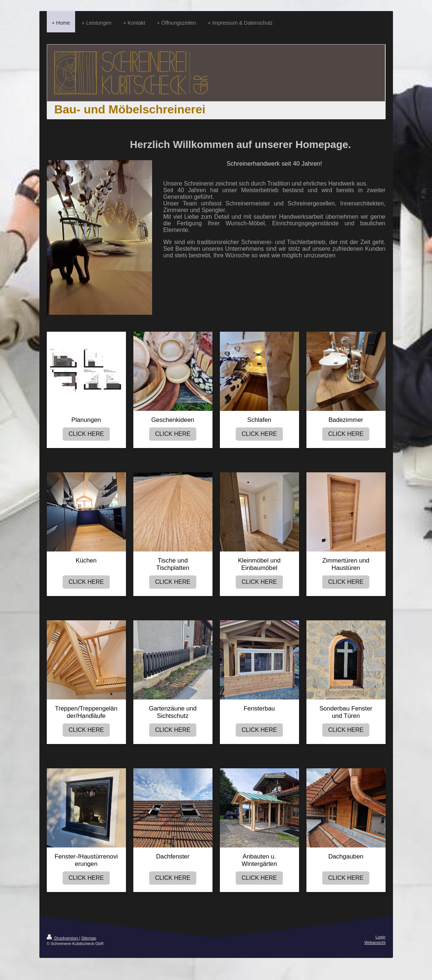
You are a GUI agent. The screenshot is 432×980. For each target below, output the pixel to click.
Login (381, 937)
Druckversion (63, 938)
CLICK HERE (86, 434)
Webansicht (375, 942)
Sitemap (89, 938)
